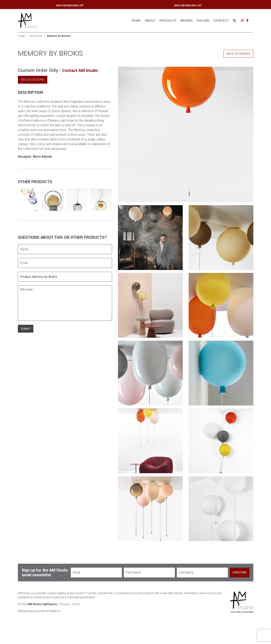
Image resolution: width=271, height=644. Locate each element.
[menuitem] (136, 21)
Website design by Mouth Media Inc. (40, 628)
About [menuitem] (150, 21)
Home (136, 21)
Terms (76, 622)
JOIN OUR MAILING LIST (143, 5)
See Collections (33, 80)
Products (36, 36)
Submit (26, 329)
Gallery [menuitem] (203, 21)
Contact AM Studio (83, 70)
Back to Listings (238, 54)
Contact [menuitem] (221, 21)
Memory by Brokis (59, 36)
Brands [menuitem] (187, 21)
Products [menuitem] (168, 21)
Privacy (65, 622)
